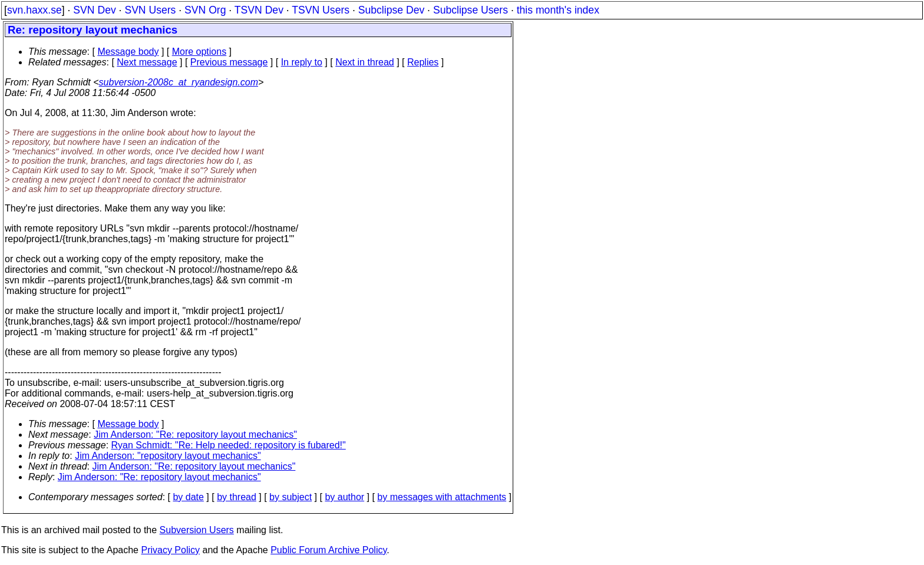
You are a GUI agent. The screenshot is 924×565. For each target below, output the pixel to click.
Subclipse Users (471, 10)
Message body (128, 52)
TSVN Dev (259, 10)
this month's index (558, 10)
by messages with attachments (442, 497)
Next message (147, 62)
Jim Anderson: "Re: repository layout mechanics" (195, 435)
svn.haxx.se (34, 10)
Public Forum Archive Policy (329, 550)
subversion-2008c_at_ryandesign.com (179, 82)
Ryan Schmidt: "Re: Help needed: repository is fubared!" (229, 445)
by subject (291, 497)
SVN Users (150, 10)
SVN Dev (94, 10)
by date (188, 497)
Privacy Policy (170, 550)
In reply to (302, 62)
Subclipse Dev (391, 10)
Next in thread (365, 62)
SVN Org (205, 10)
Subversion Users (197, 530)
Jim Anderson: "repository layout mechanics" (168, 456)
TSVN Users (321, 10)
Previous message (229, 62)
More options (199, 52)
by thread (237, 497)
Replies (423, 62)
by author (344, 497)
